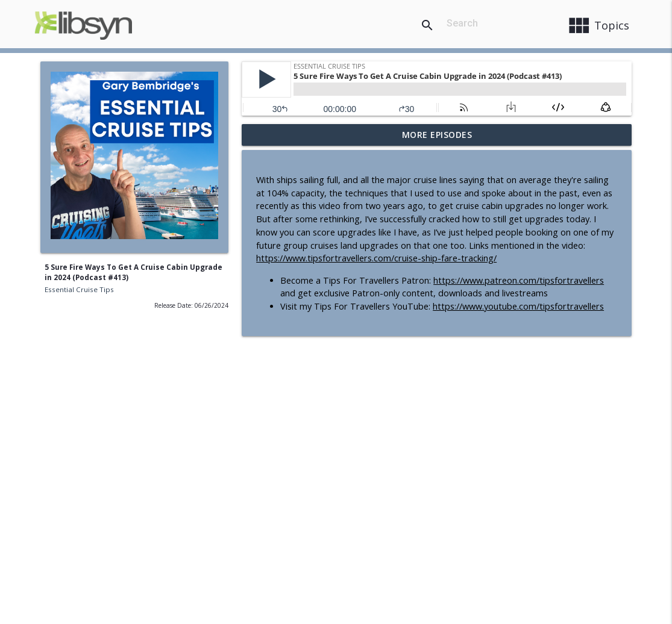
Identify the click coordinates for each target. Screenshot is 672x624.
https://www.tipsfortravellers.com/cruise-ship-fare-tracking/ (376, 258)
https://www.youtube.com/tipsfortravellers (518, 306)
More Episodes (437, 135)
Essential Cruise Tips (79, 289)
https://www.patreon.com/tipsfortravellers (519, 280)
